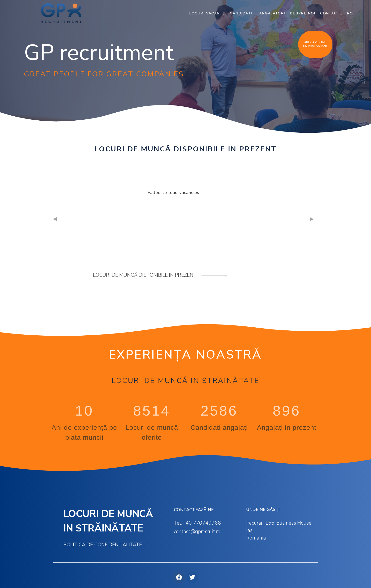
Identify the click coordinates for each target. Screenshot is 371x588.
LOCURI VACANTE (207, 13)
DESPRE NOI (303, 13)
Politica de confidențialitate (103, 545)
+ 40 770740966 (201, 523)
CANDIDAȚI (242, 13)
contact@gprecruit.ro (197, 531)
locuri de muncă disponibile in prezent (145, 275)
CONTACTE (331, 13)
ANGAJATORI (272, 13)
